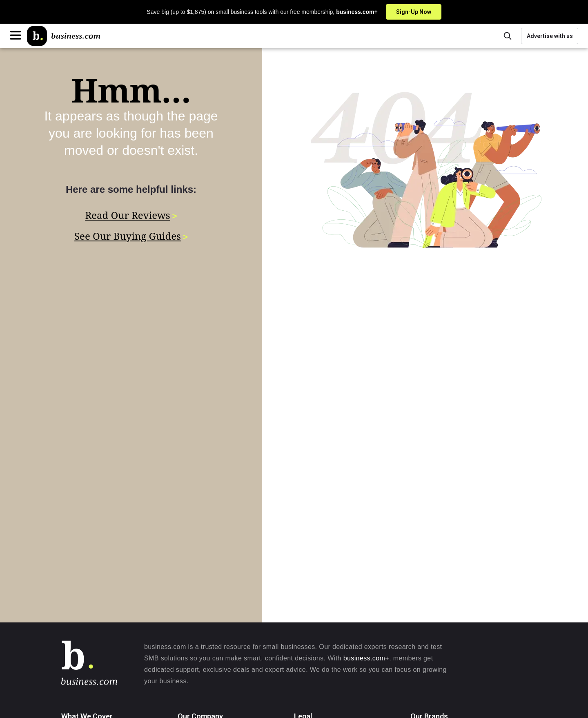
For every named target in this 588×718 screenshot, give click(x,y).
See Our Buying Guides (128, 235)
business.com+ (366, 658)
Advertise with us (550, 36)
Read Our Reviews (127, 215)
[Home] (64, 36)
